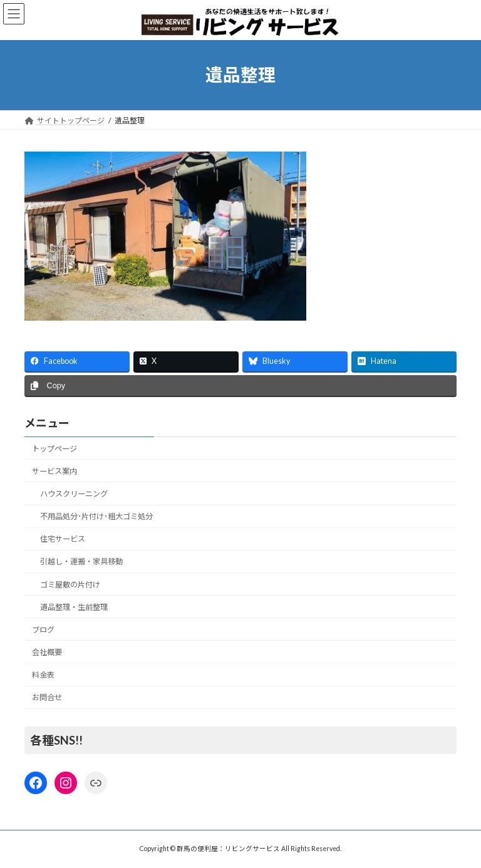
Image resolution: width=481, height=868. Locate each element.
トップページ (54, 449)
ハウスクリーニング (74, 494)
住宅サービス (63, 540)
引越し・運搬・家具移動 (81, 562)
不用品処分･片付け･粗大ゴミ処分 (96, 517)
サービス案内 (54, 471)
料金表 (43, 675)
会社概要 (47, 652)
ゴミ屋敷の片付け (70, 585)
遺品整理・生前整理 (74, 607)
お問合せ (47, 698)
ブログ (43, 630)
